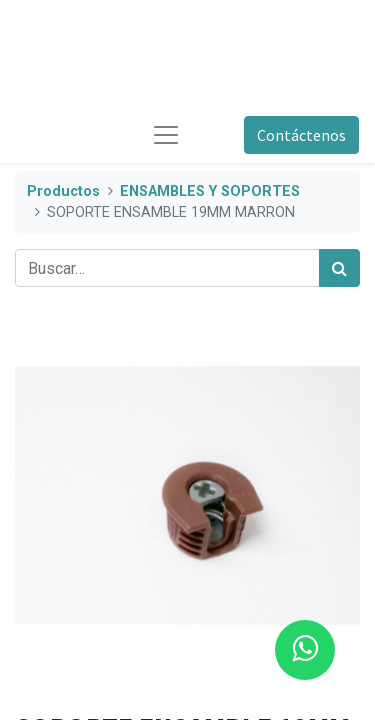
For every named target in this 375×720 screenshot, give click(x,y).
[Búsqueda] (339, 268)
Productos (63, 191)
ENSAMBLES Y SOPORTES (210, 191)
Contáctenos (301, 135)
